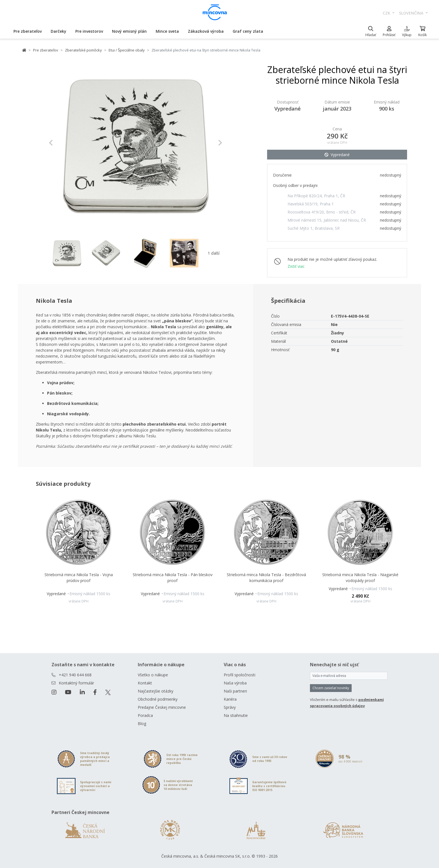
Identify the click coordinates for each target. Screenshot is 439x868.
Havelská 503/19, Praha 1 (311, 204)
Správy (230, 707)
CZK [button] (387, 13)
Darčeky (59, 31)
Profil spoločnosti (240, 675)
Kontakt (145, 683)
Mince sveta (167, 31)
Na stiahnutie (236, 715)
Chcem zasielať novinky (331, 688)
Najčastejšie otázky (156, 691)
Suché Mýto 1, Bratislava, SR (314, 228)
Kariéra (230, 699)
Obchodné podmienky (158, 699)
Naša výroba (235, 683)
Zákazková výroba (206, 31)
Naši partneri (235, 691)
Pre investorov (89, 31)
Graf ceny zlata (248, 31)
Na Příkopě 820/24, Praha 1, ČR (316, 196)
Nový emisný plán (129, 31)
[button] (62, 143)
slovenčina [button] (412, 13)
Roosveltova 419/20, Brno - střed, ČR (322, 212)
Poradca (145, 715)
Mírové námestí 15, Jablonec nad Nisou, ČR (327, 220)
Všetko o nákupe (153, 675)
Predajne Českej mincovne (162, 707)
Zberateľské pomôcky (83, 50)
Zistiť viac (296, 266)
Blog (142, 723)
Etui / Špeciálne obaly (127, 50)
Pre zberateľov (28, 31)
